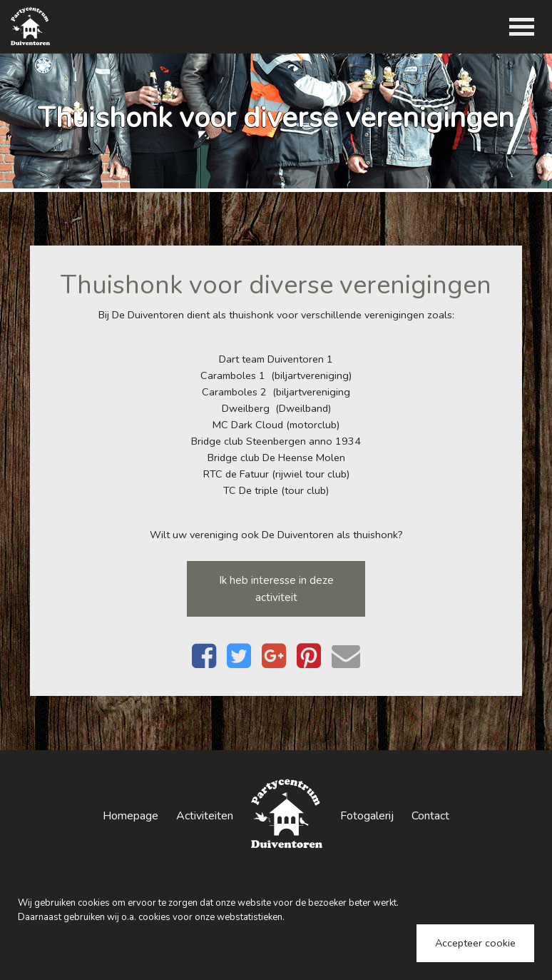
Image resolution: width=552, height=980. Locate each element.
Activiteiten (205, 816)
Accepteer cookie (475, 943)
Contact (430, 816)
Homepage (131, 816)
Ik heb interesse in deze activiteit (276, 589)
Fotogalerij (367, 816)
